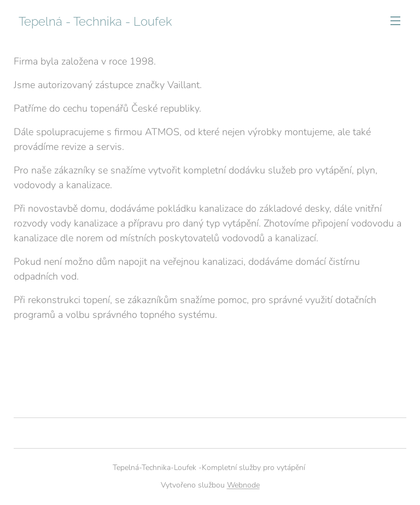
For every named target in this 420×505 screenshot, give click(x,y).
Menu (395, 21)
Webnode (243, 485)
